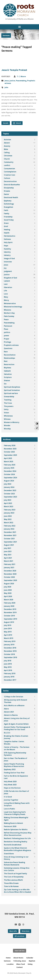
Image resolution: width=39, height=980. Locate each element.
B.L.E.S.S (7, 733)
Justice (12, 81)
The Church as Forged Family (15, 874)
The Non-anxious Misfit (13, 880)
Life (5, 291)
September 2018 (10, 657)
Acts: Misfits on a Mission (14, 705)
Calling (7, 152)
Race (6, 352)
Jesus (7, 81)
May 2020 (8, 593)
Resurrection (9, 364)
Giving (30, 964)
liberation (8, 287)
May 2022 (8, 519)
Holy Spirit (8, 242)
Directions (26, 931)
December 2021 (10, 532)
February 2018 (10, 673)
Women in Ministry (12, 422)
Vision (6, 413)
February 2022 (10, 526)
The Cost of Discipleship (14, 877)
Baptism (32, 961)
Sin (5, 384)
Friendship (8, 217)
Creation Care (10, 175)
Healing (7, 230)
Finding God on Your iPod (14, 773)
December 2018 (10, 648)
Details (6, 123)
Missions (7, 310)
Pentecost (8, 326)
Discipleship (9, 188)
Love (6, 294)
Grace (6, 223)
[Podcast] (23, 924)
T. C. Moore (21, 76)
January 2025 (9, 468)
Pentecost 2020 (10, 826)
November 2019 (10, 612)
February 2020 (10, 603)
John (6, 87)
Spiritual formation (12, 390)
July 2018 (8, 661)
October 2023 (9, 494)
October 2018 (9, 654)
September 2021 (10, 542)
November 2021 (10, 535)
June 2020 (8, 590)
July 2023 (8, 500)
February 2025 (10, 465)
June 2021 (8, 551)
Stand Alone (9, 854)
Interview (8, 262)
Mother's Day (9, 313)
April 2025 (8, 458)
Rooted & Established (13, 845)
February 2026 (10, 445)
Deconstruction (10, 181)
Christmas (8, 156)
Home (8, 958)
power (6, 336)
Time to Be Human (11, 886)
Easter (6, 194)
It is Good (8, 797)
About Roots (18, 958)
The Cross (8, 403)
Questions (8, 348)
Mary (6, 297)
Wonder (7, 425)
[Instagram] (20, 924)
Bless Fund (21, 964)
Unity (6, 409)
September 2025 (10, 455)
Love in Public (9, 809)
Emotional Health (11, 197)
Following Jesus (20, 961)
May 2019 (8, 632)
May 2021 (8, 555)
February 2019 (10, 641)
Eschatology (9, 204)
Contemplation (10, 172)
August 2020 (9, 584)
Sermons (6, 35)
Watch (17, 123)
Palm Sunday (9, 316)
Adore (6, 709)
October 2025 (9, 452)
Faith (6, 210)
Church (7, 159)
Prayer (7, 339)
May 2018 (8, 667)
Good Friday (9, 220)
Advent (7, 143)
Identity (7, 252)
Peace (6, 319)
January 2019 (9, 645)
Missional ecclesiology (13, 307)
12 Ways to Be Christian (14, 697)
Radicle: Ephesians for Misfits (16, 829)
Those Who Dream (11, 883)
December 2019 (10, 609)
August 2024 (9, 481)
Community (9, 162)
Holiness (7, 239)
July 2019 (8, 625)
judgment (8, 271)
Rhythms (7, 368)
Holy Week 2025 (10, 785)
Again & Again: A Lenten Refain (16, 724)
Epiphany (8, 201)
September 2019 (10, 619)
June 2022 (8, 516)
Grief (6, 226)
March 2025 (9, 462)
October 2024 (9, 474)
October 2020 (9, 577)
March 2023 (9, 506)
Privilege (7, 342)
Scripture (8, 377)
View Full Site (20, 951)
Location (10, 964)
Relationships (9, 358)
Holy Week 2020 (10, 782)
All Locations (19, 936)
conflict (7, 165)
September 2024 (10, 478)
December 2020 (10, 571)
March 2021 (9, 561)
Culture (7, 178)
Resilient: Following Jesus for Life (17, 838)
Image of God (9, 258)
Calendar (30, 958)
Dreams (7, 191)
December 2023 (10, 490)
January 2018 (9, 677)
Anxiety (7, 146)
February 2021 (10, 564)
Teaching (8, 400)
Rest (6, 361)
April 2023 (8, 503)
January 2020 (9, 606)
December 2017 (10, 680)
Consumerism (9, 169)
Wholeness (8, 416)
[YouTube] (16, 924)
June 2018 (8, 664)
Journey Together (11, 800)
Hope (6, 246)
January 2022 (9, 529)
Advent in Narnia (11, 715)
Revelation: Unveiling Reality (16, 842)
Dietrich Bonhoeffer (12, 185)
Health (7, 233)
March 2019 (9, 638)
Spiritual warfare (11, 393)
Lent (6, 284)
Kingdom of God (10, 278)
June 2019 (8, 629)
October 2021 (9, 539)
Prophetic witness (11, 345)
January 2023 (9, 513)
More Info (13, 931)
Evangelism (8, 207)
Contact (20, 967)
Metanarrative (10, 303)
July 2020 (8, 587)
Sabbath (7, 371)
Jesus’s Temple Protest (14, 70)
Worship (7, 429)
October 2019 (9, 616)
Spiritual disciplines (12, 387)
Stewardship (9, 397)
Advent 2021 (9, 712)
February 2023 (10, 510)
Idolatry (7, 255)
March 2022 (9, 523)
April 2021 (8, 558)
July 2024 (8, 484)
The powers (9, 406)
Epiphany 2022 (10, 769)
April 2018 (8, 670)
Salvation (8, 374)
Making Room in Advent (13, 823)
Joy (5, 268)
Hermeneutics (10, 236)
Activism (7, 140)
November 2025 (10, 449)
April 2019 (8, 635)
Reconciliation (10, 355)
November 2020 (10, 574)
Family (7, 214)
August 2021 (9, 545)
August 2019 (9, 622)
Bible (6, 149)
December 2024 (10, 471)
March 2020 (9, 600)
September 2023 (10, 497)
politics (7, 332)
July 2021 (8, 548)
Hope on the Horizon (12, 788)
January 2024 (9, 487)
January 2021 (9, 567)
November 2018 (10, 651)
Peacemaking (21, 81)
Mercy (6, 300)
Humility (7, 249)
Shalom (7, 380)
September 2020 (10, 580)
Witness (7, 419)
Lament (7, 281)
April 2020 (8, 596)
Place (6, 329)
